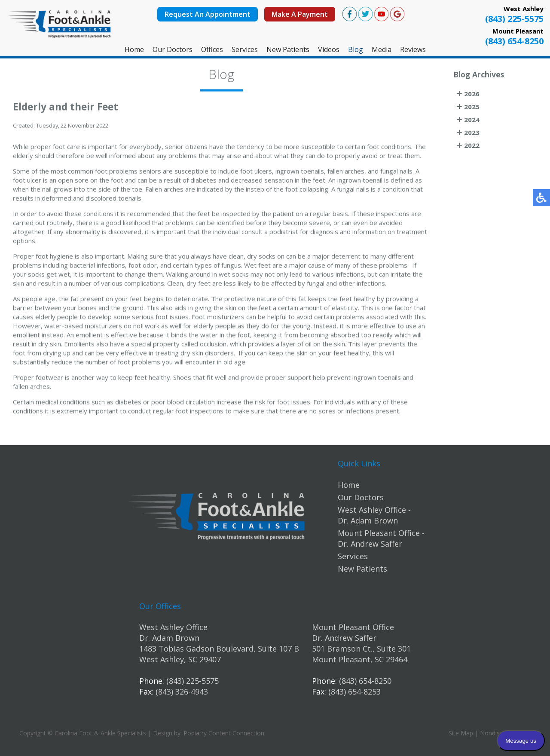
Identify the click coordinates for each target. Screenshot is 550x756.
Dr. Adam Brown (169, 638)
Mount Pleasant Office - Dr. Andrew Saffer (381, 538)
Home (134, 49)
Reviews (413, 49)
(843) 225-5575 (514, 19)
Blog (356, 49)
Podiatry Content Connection (224, 733)
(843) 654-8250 (514, 41)
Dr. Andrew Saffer (344, 638)
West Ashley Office (173, 627)
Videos (329, 49)
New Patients (288, 49)
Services (245, 49)
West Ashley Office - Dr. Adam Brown (374, 515)
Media (382, 49)
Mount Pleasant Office (353, 627)
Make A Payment (300, 14)
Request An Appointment (208, 14)
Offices (212, 49)
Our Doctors (173, 49)
